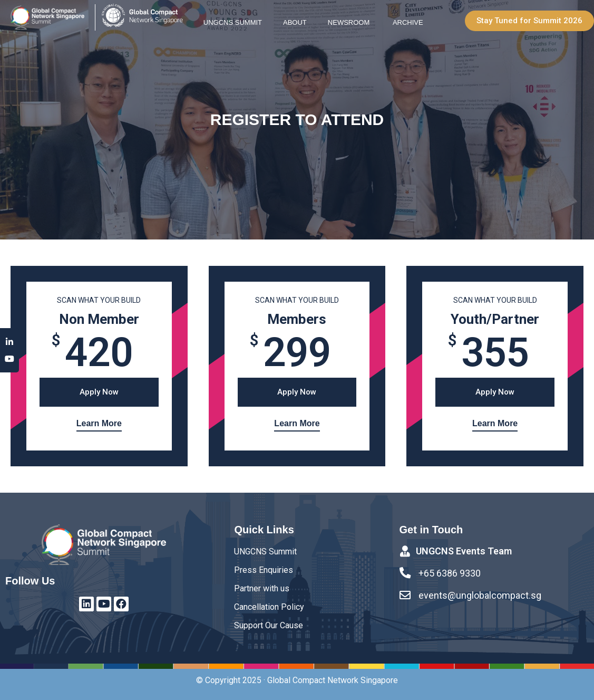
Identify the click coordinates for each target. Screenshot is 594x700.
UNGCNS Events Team (464, 552)
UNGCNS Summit (233, 22)
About (295, 22)
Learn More (99, 423)
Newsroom (350, 22)
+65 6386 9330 (450, 574)
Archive (408, 22)
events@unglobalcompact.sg (480, 595)
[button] (529, 21)
